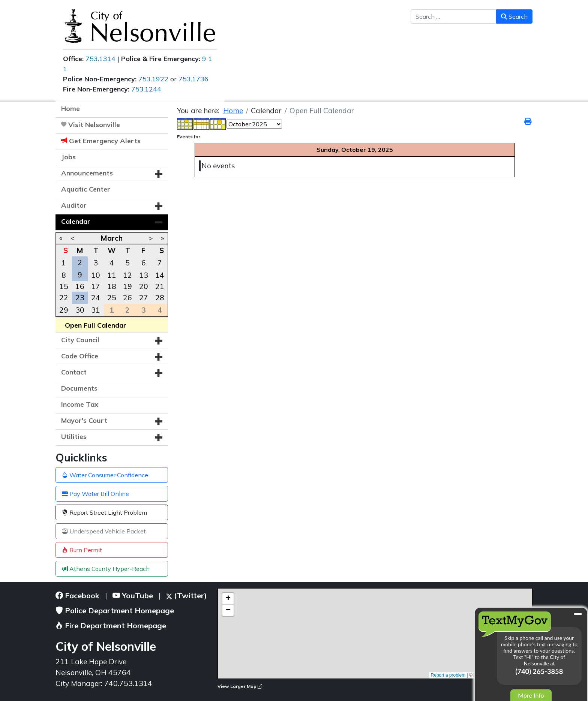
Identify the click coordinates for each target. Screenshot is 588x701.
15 (64, 286)
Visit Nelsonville (94, 125)
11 (112, 275)
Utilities (74, 437)
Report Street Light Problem (104, 512)
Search (514, 16)
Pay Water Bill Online (95, 494)
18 (112, 286)
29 (64, 310)
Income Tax (80, 404)
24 (96, 298)
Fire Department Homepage (111, 625)
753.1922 (153, 79)
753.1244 (146, 89)
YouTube (133, 595)
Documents (79, 388)
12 (127, 275)
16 (80, 286)
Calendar (76, 221)
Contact (74, 372)
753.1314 (100, 59)
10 (96, 275)
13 (144, 275)
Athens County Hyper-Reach (106, 569)
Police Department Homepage (115, 610)
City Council (80, 340)
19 (127, 286)
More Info (531, 695)
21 (160, 286)
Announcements (87, 173)
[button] (159, 174)
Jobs (68, 157)
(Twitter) (187, 595)
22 (64, 298)
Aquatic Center (86, 189)
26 (127, 298)
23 (80, 298)
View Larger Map (240, 686)
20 (144, 286)
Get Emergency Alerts (105, 141)
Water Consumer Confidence (105, 475)
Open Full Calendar (96, 325)
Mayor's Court (84, 420)
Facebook (77, 595)
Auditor (74, 205)
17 (96, 286)
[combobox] (454, 16)
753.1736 (193, 79)
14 (160, 275)
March (112, 238)
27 (144, 298)
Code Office (80, 356)
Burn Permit (82, 550)
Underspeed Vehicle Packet (104, 531)
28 (160, 298)
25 (112, 298)
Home (70, 109)
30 (80, 310)
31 (96, 310)
